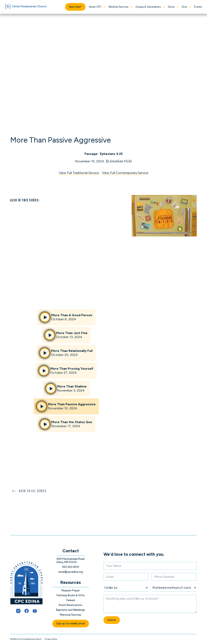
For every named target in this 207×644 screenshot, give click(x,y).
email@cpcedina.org (71, 572)
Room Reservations (71, 605)
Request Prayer (71, 590)
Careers (71, 600)
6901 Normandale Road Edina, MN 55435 (71, 560)
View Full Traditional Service (79, 173)
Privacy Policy (51, 639)
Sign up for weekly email (71, 623)
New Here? (75, 7)
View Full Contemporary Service (125, 173)
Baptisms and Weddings (71, 610)
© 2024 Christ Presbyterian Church (26, 639)
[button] (97, 7)
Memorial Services (71, 615)
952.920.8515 (71, 567)
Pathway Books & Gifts (71, 595)
